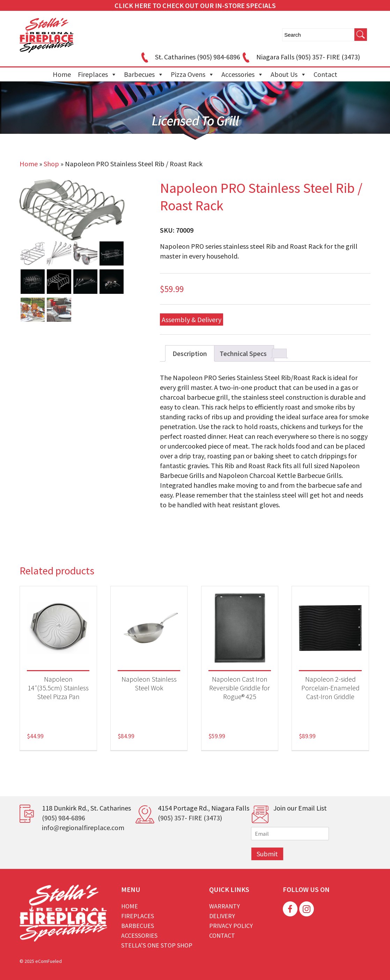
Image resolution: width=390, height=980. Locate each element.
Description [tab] (190, 353)
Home (62, 74)
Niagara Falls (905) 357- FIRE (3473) (300, 57)
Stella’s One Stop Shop (157, 945)
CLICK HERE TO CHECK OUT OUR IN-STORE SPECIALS (195, 5)
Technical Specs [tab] (243, 353)
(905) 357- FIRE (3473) (190, 818)
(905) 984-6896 (64, 818)
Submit (267, 854)
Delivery (222, 916)
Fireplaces (97, 74)
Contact (325, 74)
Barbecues (144, 74)
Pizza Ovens (193, 74)
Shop (51, 164)
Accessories (242, 74)
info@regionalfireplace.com (83, 827)
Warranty (225, 906)
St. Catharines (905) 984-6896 (190, 57)
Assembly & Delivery (192, 320)
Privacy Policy (231, 926)
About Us (289, 74)
